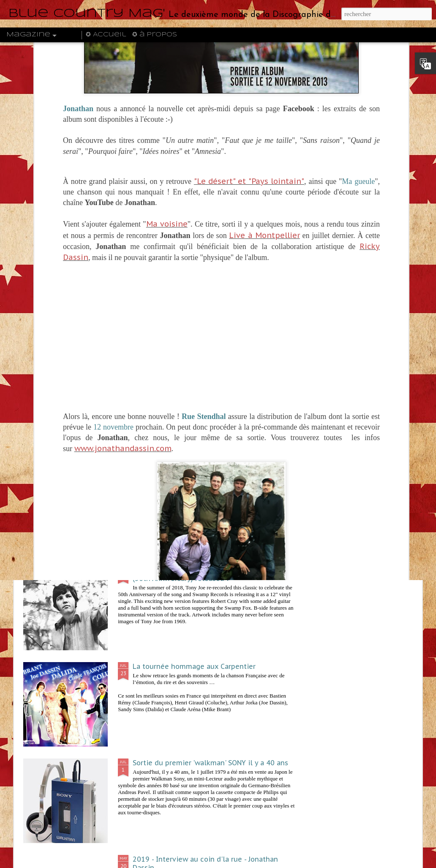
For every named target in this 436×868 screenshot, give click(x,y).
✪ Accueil (106, 35)
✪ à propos (155, 35)
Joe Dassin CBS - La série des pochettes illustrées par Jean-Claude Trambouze (71, 318)
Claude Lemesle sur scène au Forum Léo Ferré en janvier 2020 (172, 318)
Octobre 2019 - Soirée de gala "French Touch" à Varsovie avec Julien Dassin (271, 323)
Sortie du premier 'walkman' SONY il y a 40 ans (210, 763)
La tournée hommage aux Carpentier (194, 666)
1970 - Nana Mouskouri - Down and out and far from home (372, 318)
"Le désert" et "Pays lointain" (249, 46)
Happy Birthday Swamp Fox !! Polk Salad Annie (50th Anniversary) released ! (209, 574)
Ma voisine (167, 89)
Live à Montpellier (264, 100)
